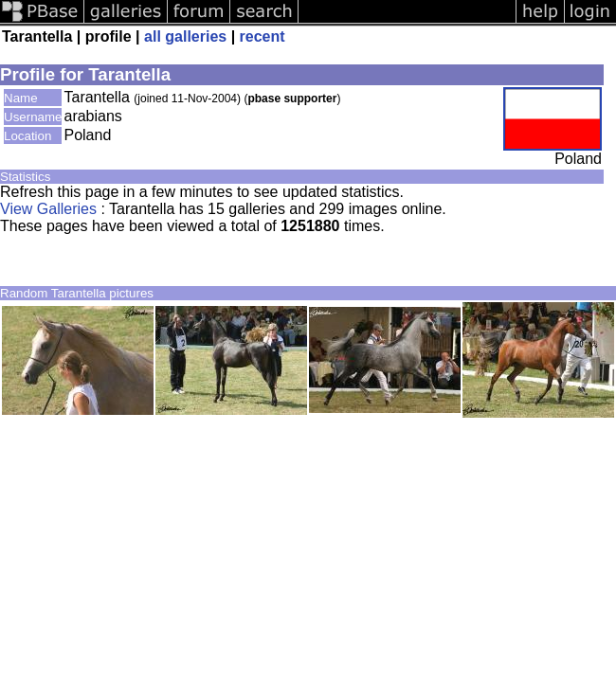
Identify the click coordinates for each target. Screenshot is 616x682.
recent (263, 36)
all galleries (185, 36)
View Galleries (48, 209)
